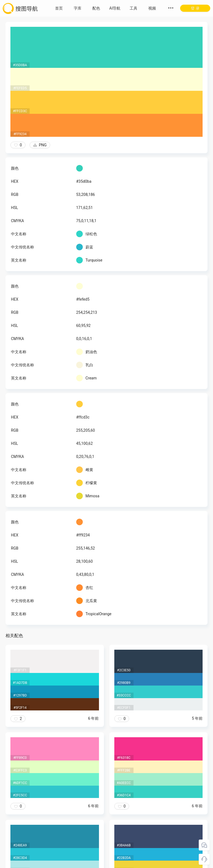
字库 (78, 8)
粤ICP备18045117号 (107, 863)
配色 (96, 8)
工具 (134, 8)
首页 (59, 8)
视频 (152, 8)
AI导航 (115, 8)
